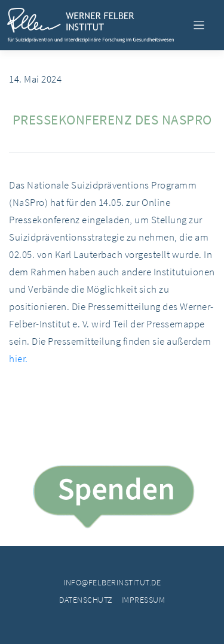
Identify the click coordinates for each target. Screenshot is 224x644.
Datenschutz (86, 600)
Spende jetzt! (112, 499)
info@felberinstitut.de (112, 582)
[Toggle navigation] (199, 25)
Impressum (143, 600)
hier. (19, 359)
